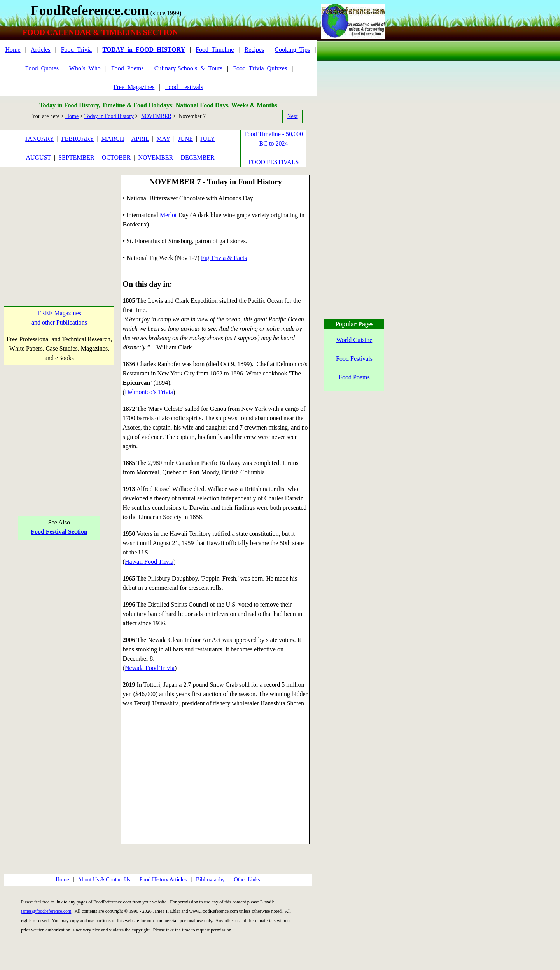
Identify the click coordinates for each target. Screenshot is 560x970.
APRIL (140, 139)
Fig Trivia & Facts (224, 258)
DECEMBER (197, 157)
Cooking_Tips (292, 50)
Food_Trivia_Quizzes (260, 68)
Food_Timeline (215, 50)
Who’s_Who (85, 68)
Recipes (254, 50)
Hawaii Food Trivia (149, 562)
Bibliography (210, 880)
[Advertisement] (59, 223)
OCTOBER (116, 157)
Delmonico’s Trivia (149, 392)
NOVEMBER (156, 116)
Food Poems (354, 377)
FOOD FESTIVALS (274, 162)
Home (13, 50)
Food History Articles (163, 880)
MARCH (113, 139)
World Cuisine (354, 340)
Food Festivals (354, 359)
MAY (164, 139)
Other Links (247, 880)
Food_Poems (128, 68)
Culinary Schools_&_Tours (188, 68)
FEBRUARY (78, 139)
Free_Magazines (134, 87)
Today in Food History (109, 116)
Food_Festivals (184, 87)
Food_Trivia (76, 50)
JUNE (185, 139)
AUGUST (38, 157)
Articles (41, 50)
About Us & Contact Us (104, 880)
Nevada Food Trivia (150, 668)
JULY (208, 139)
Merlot (168, 215)
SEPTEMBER (76, 157)
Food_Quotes (42, 68)
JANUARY (39, 139)
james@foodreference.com (46, 911)
